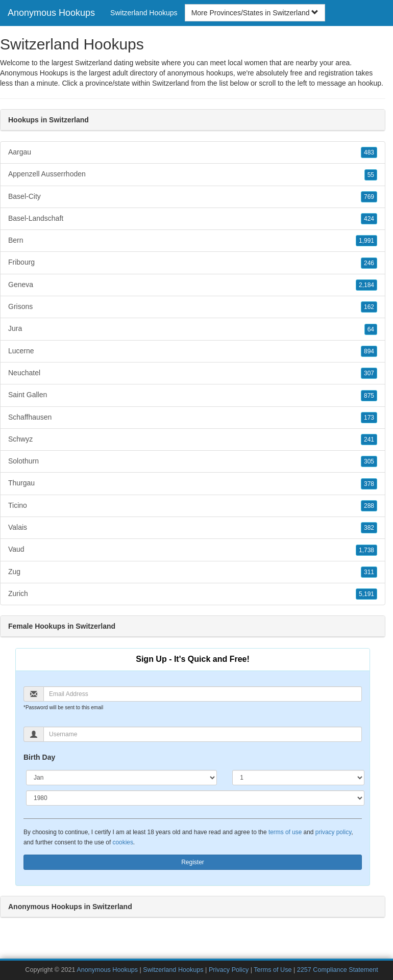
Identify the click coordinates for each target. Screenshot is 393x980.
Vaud (193, 550)
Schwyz (193, 440)
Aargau (193, 152)
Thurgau (193, 483)
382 (369, 528)
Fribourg (193, 263)
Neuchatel (193, 373)
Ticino (193, 506)
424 (369, 219)
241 (369, 440)
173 (369, 418)
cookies (123, 842)
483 (369, 152)
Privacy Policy (229, 970)
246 (369, 263)
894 (369, 351)
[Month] (121, 778)
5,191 (366, 594)
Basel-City (193, 197)
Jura (193, 329)
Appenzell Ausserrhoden (193, 174)
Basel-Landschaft (193, 219)
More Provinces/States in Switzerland (255, 13)
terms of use (285, 832)
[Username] (203, 734)
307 (369, 373)
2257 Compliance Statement (338, 970)
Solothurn (193, 461)
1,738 (366, 550)
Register (193, 862)
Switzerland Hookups (144, 13)
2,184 (366, 285)
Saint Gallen (193, 395)
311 (369, 572)
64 (371, 329)
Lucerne (193, 351)
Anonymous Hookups (51, 13)
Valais (193, 528)
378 (369, 484)
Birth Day (39, 757)
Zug (193, 572)
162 (369, 307)
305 (369, 461)
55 (371, 175)
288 (369, 506)
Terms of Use (273, 970)
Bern (193, 241)
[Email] (203, 694)
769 (369, 197)
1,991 (366, 241)
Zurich (193, 594)
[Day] (298, 778)
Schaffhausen (193, 418)
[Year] (195, 798)
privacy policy (333, 832)
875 (369, 396)
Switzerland (170, 83)
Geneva (193, 285)
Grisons (193, 307)
